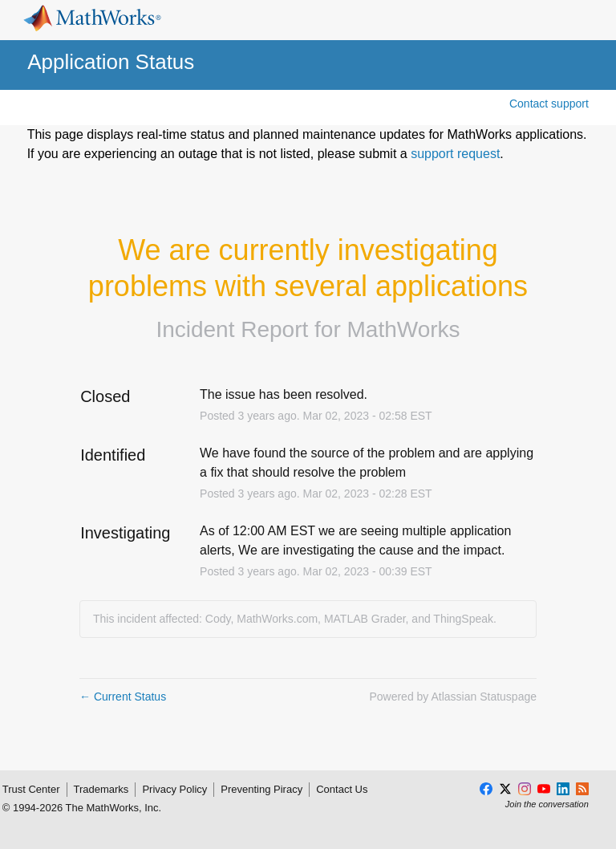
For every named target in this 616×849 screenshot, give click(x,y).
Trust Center (31, 789)
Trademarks (101, 789)
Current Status (123, 697)
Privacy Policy (174, 789)
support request (455, 154)
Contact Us (342, 789)
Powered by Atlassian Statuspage (453, 697)
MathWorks (404, 329)
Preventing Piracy (261, 789)
